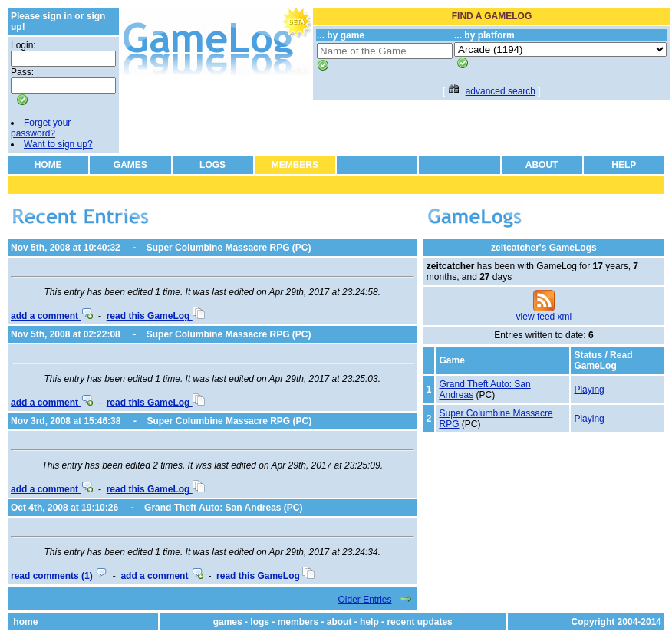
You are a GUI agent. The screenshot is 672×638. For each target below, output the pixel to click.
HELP (624, 165)
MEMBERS (295, 165)
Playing (589, 390)
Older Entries (364, 600)
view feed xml (544, 317)
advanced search (501, 91)
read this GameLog (156, 316)
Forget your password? (41, 128)
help (369, 622)
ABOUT (542, 165)
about (339, 622)
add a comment (52, 316)
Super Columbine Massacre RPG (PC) (229, 248)
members (298, 622)
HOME (48, 165)
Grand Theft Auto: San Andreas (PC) (223, 508)
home (25, 622)
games (228, 622)
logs (260, 622)
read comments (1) (59, 576)
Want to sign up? (58, 144)
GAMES (130, 165)
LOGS (212, 165)
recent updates (419, 622)
